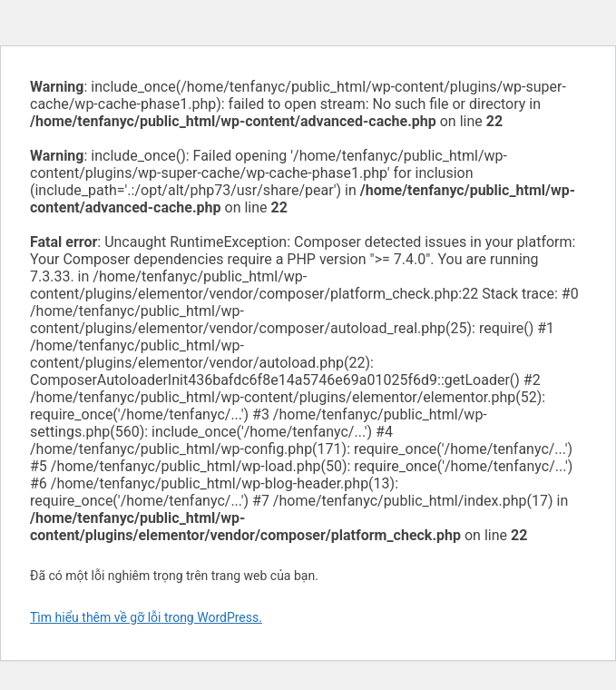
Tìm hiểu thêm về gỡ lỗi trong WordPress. (146, 617)
